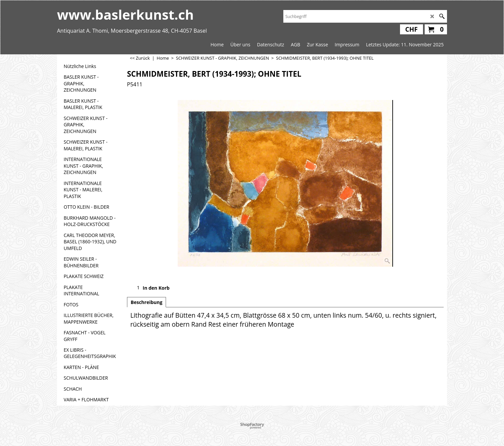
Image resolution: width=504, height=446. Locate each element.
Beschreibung (146, 302)
